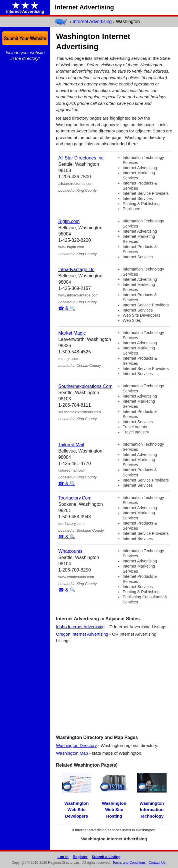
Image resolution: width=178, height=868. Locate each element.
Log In (63, 857)
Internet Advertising (92, 22)
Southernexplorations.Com (85, 386)
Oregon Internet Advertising (82, 634)
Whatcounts (70, 551)
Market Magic (72, 333)
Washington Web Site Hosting (114, 810)
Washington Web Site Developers (76, 810)
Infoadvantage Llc (76, 270)
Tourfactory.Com (75, 498)
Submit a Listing (106, 857)
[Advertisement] (114, 689)
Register (80, 857)
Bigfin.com (69, 221)
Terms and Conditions (129, 863)
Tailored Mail (71, 445)
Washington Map (72, 753)
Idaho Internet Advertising (80, 627)
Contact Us (157, 863)
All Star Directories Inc (81, 158)
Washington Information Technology (152, 810)
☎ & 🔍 (67, 308)
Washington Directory (76, 745)
